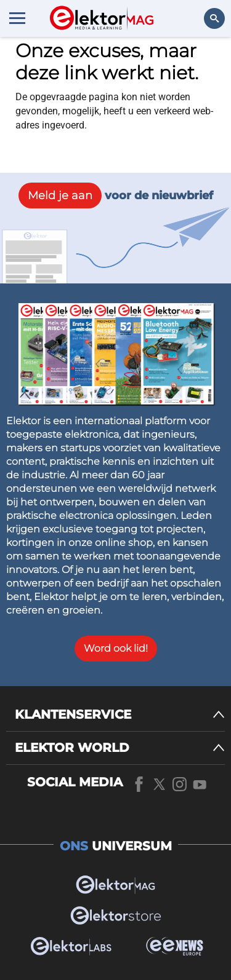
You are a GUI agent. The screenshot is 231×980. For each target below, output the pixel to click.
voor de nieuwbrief (116, 196)
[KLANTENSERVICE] (120, 715)
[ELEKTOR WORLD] (120, 748)
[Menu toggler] (17, 18)
